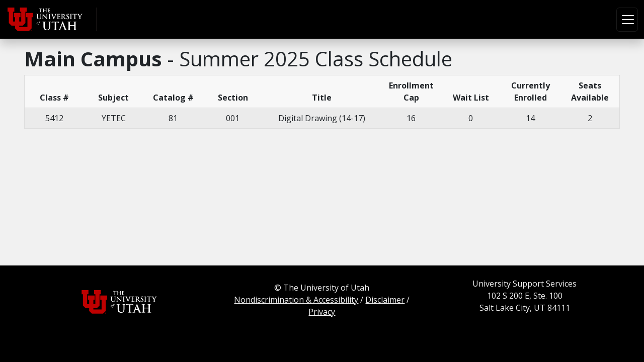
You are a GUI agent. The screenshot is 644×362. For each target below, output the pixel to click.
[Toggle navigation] (627, 20)
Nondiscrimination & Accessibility (296, 300)
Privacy (322, 312)
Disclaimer (385, 300)
